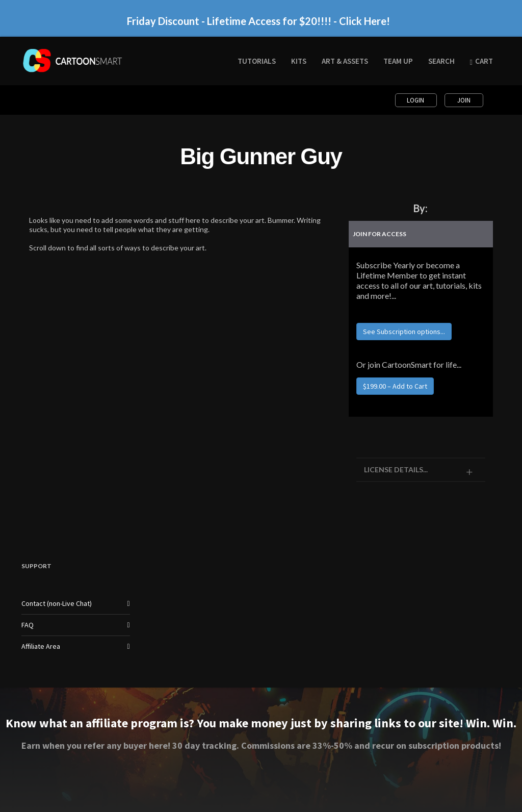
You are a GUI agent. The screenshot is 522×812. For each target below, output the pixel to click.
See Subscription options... (404, 332)
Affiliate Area (41, 646)
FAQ (28, 625)
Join (464, 100)
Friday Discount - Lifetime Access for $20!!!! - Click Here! (258, 21)
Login (416, 100)
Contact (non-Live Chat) (57, 603)
